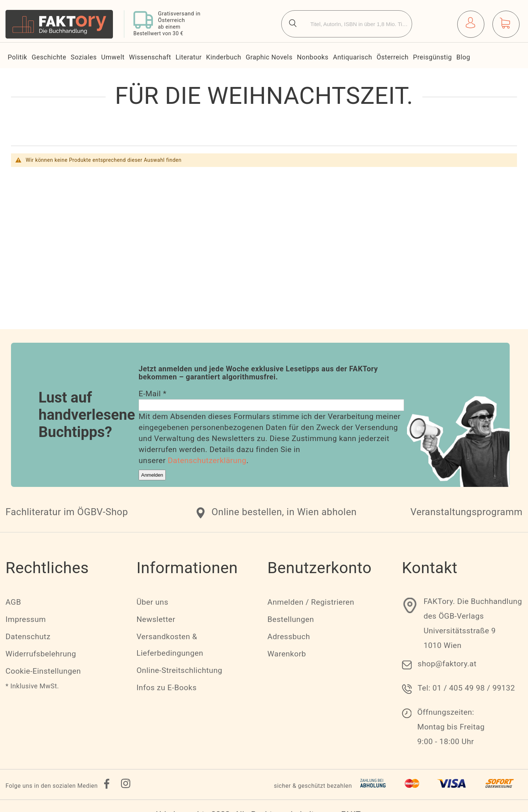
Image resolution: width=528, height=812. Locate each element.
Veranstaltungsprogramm (466, 512)
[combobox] (347, 24)
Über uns (152, 602)
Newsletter (156, 619)
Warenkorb (287, 654)
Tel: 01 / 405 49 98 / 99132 (466, 688)
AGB (13, 602)
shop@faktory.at (447, 664)
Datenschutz (28, 637)
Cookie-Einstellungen (43, 671)
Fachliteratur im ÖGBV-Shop (67, 512)
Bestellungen (291, 619)
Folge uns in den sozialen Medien (52, 786)
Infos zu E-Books (166, 688)
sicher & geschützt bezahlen (313, 786)
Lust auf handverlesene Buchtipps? (87, 415)
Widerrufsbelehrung (41, 654)
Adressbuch (289, 637)
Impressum (26, 619)
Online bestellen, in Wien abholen (284, 512)
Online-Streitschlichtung (179, 670)
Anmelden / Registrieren (311, 602)
